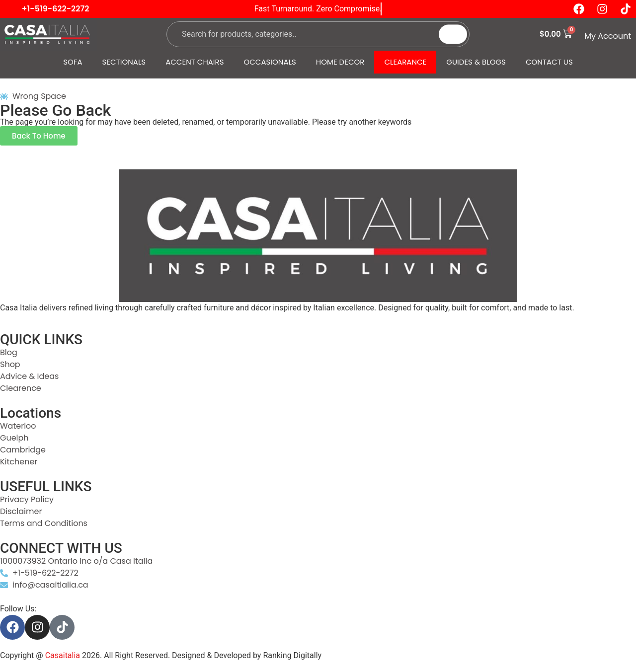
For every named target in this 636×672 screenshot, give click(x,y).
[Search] (453, 34)
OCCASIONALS (270, 62)
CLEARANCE (405, 62)
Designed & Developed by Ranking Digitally (247, 655)
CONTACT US (549, 62)
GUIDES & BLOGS (476, 62)
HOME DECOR (340, 62)
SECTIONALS (124, 62)
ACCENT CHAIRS (195, 62)
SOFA (73, 62)
